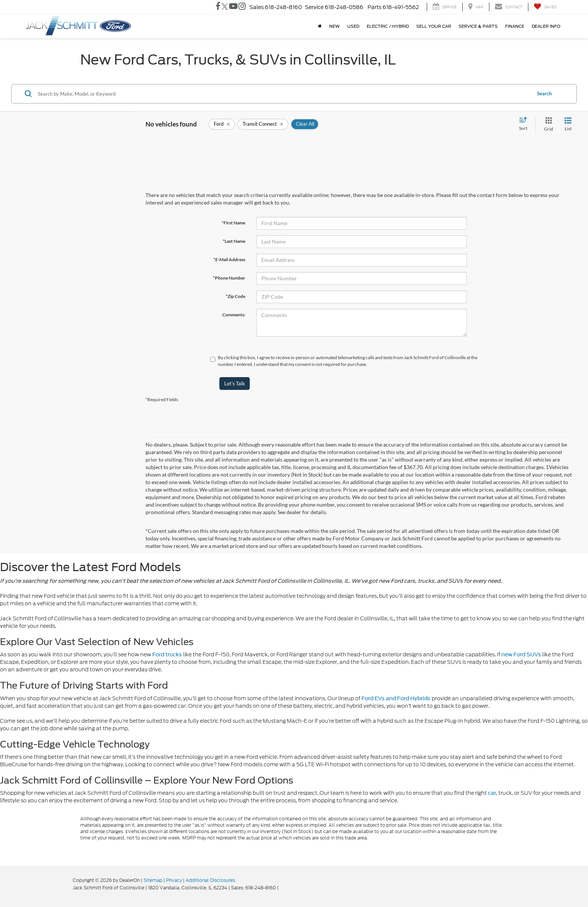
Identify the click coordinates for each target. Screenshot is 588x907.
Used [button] (353, 26)
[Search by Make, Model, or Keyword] (283, 94)
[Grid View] (547, 124)
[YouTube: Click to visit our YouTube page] (233, 7)
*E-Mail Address (229, 259)
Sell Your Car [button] (434, 26)
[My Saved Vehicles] (545, 7)
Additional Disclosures (210, 880)
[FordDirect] (49, 887)
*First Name (233, 223)
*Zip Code (235, 296)
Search (544, 93)
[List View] (568, 124)
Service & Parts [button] (478, 26)
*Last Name (234, 241)
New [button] (334, 26)
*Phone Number (229, 278)
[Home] (320, 26)
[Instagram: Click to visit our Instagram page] (242, 7)
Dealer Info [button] (546, 26)
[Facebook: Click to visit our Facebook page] (218, 7)
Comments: (234, 315)
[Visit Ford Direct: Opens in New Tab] (282, 888)
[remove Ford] (222, 124)
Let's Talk (235, 383)
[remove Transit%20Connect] (263, 124)
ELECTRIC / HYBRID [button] (388, 26)
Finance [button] (515, 26)
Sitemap (153, 880)
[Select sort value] (525, 124)
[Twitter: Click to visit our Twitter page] (225, 7)
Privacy (174, 880)
